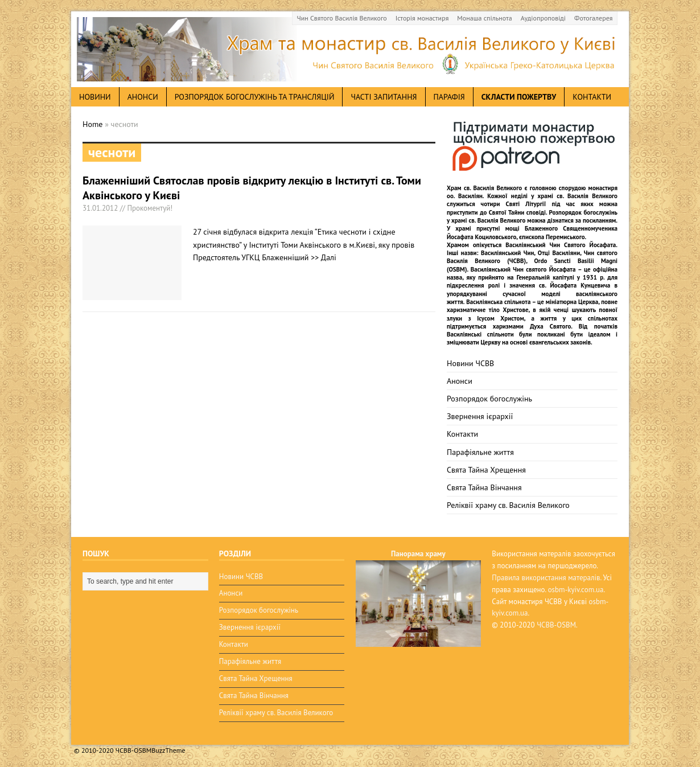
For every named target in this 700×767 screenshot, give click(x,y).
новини (95, 97)
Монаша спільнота (484, 18)
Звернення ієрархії (480, 416)
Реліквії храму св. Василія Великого (508, 505)
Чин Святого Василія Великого (342, 18)
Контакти (592, 97)
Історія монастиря (422, 18)
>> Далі (324, 257)
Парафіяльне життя (480, 452)
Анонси (460, 381)
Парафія (449, 97)
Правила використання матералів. (546, 578)
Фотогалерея (593, 18)
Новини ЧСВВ (470, 363)
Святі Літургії (526, 204)
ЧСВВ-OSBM (556, 625)
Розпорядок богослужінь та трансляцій (255, 97)
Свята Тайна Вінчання (484, 487)
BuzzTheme (168, 750)
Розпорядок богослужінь (489, 399)
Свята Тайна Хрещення (486, 470)
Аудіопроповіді (543, 18)
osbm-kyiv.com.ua (576, 590)
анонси (143, 97)
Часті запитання (384, 97)
